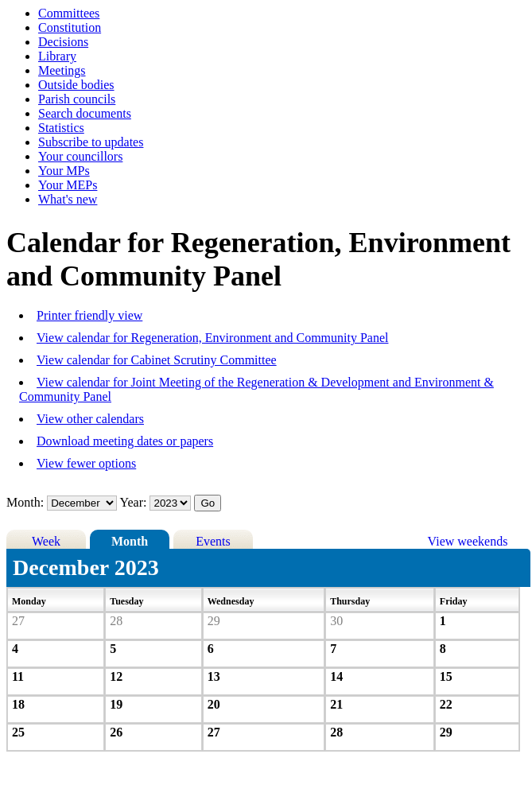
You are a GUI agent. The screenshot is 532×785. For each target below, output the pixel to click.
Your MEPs (68, 185)
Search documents (85, 113)
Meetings (62, 70)
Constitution (70, 27)
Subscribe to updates (91, 142)
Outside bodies (76, 85)
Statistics (61, 128)
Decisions (63, 42)
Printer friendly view (89, 315)
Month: (25, 502)
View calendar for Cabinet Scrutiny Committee (157, 360)
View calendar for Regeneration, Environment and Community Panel (212, 338)
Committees (69, 13)
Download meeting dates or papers (125, 441)
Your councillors (80, 156)
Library (57, 56)
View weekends (468, 541)
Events (213, 541)
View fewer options (86, 463)
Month (130, 541)
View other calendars (90, 419)
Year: (135, 502)
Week (46, 541)
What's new (68, 199)
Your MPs (64, 171)
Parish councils (77, 99)
